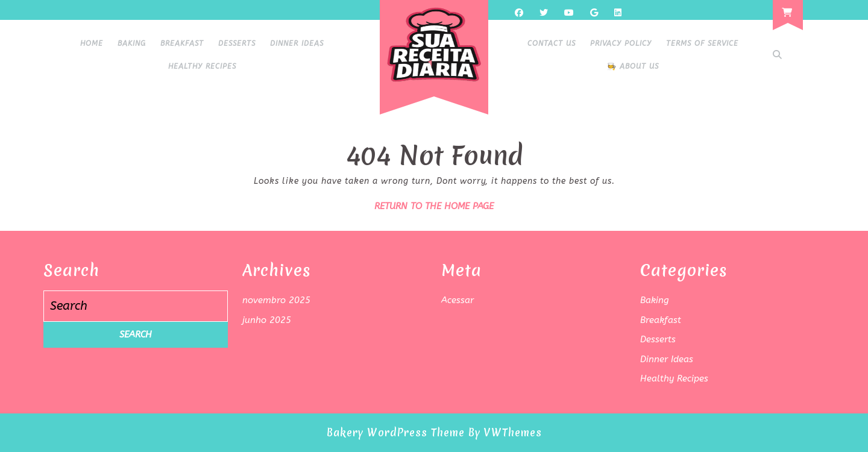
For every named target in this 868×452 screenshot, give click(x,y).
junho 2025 (267, 320)
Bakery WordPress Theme (396, 432)
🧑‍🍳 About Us (633, 66)
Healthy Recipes (202, 66)
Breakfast (182, 43)
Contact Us (552, 43)
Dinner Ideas (297, 43)
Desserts (237, 43)
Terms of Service (702, 43)
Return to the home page (434, 206)
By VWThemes (505, 432)
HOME (92, 43)
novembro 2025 (276, 300)
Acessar (458, 300)
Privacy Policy (621, 43)
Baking (132, 43)
